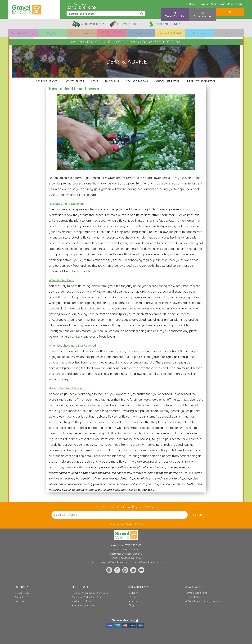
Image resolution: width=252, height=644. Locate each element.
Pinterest (55, 490)
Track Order (227, 4)
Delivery (203, 4)
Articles (133, 601)
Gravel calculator (203, 13)
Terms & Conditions (196, 593)
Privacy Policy (193, 597)
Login (239, 4)
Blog (131, 605)
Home (193, 4)
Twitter (191, 484)
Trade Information (175, 13)
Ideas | (113, 524)
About (214, 4)
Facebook (178, 484)
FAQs (131, 597)
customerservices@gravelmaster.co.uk (93, 484)
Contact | (131, 524)
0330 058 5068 (81, 7)
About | (121, 524)
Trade (140, 524)
